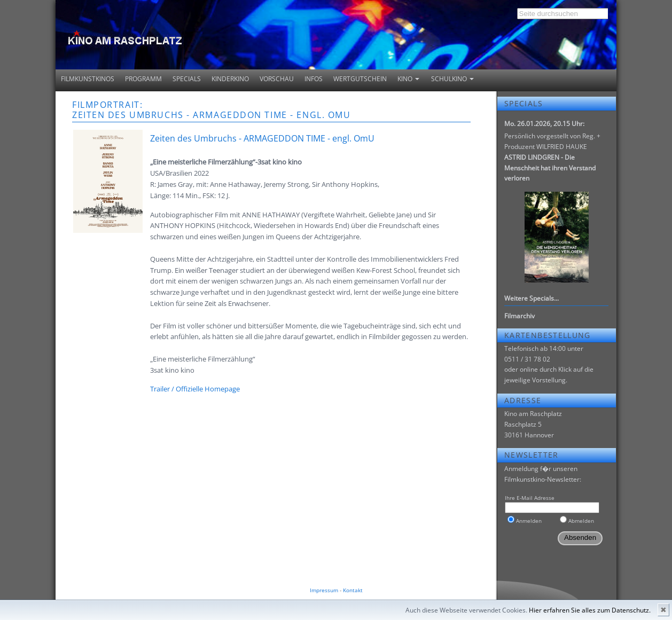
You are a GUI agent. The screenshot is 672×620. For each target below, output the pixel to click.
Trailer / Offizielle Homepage (195, 389)
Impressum (324, 590)
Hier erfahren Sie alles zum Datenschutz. (590, 610)
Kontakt (353, 590)
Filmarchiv (519, 316)
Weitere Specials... (532, 298)
